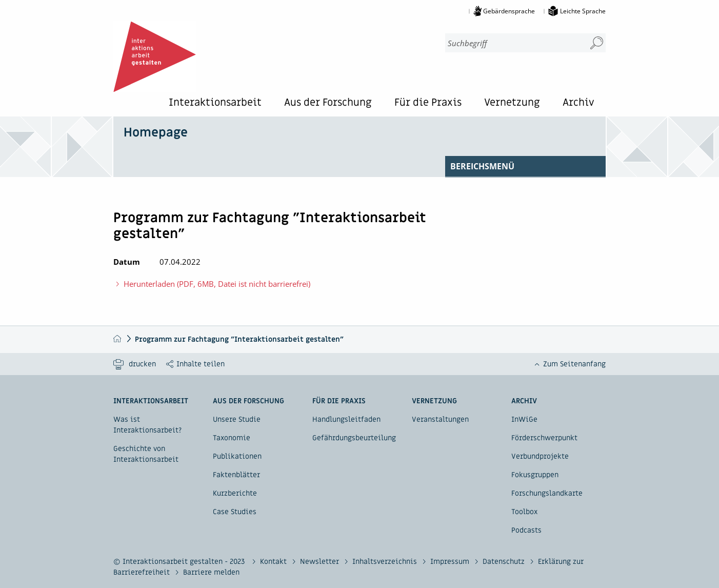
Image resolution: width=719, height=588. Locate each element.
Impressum (451, 562)
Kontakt (274, 562)
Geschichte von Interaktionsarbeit (146, 454)
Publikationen (237, 456)
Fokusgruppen (535, 475)
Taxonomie (232, 438)
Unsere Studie (237, 419)
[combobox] (511, 43)
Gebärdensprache (509, 11)
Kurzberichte (235, 493)
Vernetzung (512, 103)
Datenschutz (505, 562)
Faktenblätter (236, 475)
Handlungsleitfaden (346, 419)
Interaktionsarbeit (215, 103)
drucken (142, 364)
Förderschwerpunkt (544, 438)
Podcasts (526, 530)
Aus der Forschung (328, 103)
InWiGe (524, 419)
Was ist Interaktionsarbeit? (147, 425)
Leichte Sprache (583, 11)
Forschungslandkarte (547, 493)
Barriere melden (211, 572)
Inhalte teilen (201, 364)
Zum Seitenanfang (574, 364)
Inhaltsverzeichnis (386, 562)
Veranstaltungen (440, 419)
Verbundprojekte (540, 456)
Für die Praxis (428, 103)
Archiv (578, 103)
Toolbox (524, 512)
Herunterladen (212, 283)
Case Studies (235, 512)
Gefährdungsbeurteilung (354, 438)
